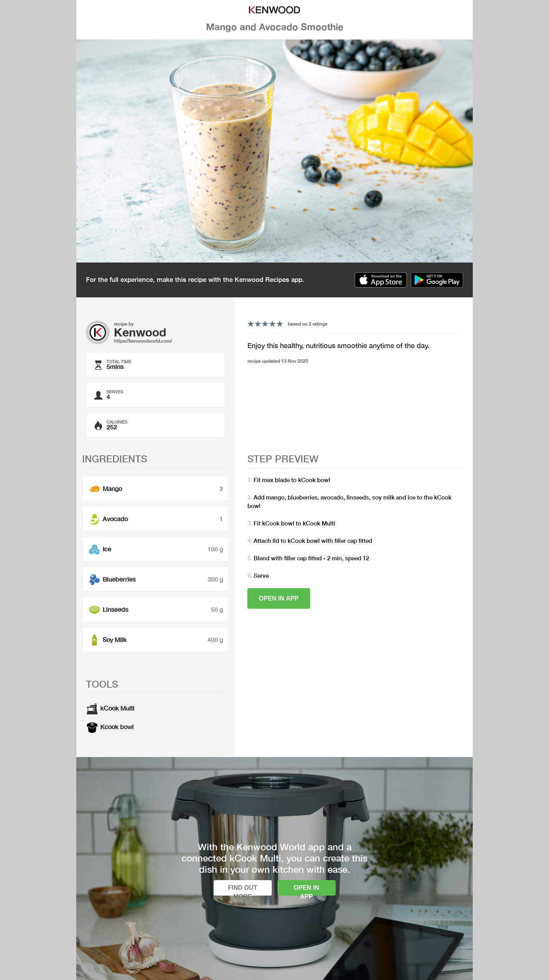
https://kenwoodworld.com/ (143, 341)
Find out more (243, 890)
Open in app (279, 598)
